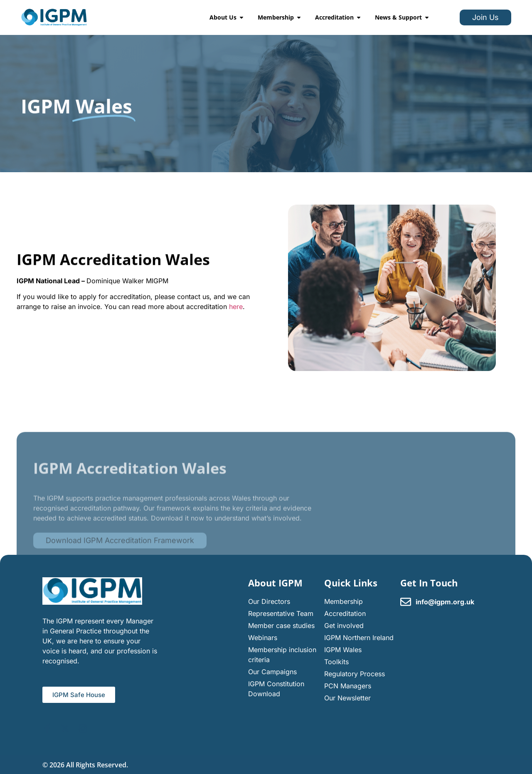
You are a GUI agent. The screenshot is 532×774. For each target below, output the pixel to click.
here (236, 310)
